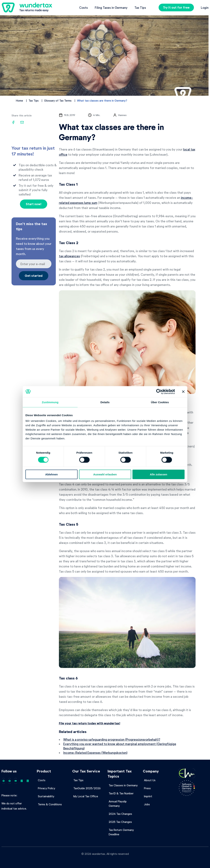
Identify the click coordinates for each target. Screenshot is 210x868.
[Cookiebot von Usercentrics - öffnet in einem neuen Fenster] (159, 392)
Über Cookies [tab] (160, 402)
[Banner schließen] (183, 392)
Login (205, 7)
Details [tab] (105, 402)
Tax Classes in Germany (123, 785)
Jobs (147, 804)
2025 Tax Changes (120, 822)
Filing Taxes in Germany (111, 7)
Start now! (34, 204)
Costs (84, 7)
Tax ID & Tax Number (121, 793)
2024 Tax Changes (120, 814)
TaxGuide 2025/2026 (87, 788)
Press (147, 788)
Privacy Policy (47, 788)
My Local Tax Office (86, 796)
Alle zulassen (159, 474)
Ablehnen (51, 474)
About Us (150, 780)
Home (19, 100)
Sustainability (46, 796)
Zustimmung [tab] (50, 402)
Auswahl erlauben (105, 474)
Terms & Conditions (50, 804)
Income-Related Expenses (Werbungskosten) (95, 753)
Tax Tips (140, 7)
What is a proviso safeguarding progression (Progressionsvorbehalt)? (112, 739)
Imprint (148, 796)
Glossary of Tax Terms (58, 100)
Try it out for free (176, 7)
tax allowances (69, 256)
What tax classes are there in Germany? (102, 100)
